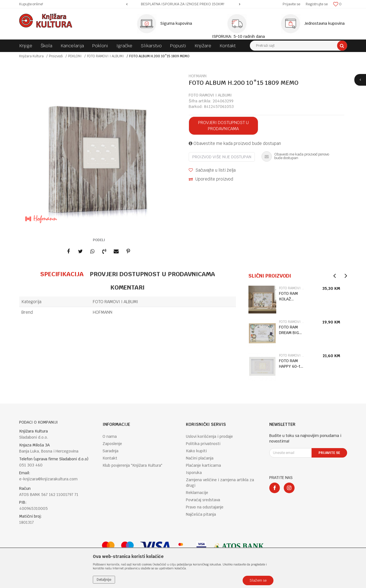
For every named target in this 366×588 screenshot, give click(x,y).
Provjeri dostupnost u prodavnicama (223, 126)
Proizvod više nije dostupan (222, 157)
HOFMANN (103, 312)
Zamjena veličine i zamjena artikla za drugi (220, 483)
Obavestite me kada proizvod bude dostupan (235, 143)
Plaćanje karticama (203, 465)
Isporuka (194, 473)
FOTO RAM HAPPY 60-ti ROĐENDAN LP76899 (290, 364)
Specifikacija (62, 274)
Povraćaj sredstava (203, 500)
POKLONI (75, 56)
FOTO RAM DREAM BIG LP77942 (289, 330)
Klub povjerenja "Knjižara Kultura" (132, 465)
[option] (183, 4)
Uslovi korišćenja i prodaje (209, 436)
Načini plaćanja (200, 458)
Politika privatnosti (203, 444)
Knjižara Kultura (31, 56)
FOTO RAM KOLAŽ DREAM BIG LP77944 (289, 296)
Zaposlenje (112, 444)
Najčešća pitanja (201, 514)
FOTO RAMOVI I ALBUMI (105, 56)
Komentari (127, 287)
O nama (110, 436)
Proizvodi (56, 56)
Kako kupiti (196, 451)
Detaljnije (104, 580)
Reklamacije (197, 493)
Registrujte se (317, 4)
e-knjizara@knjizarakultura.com (48, 479)
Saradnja (110, 451)
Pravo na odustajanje (205, 507)
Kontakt (110, 458)
